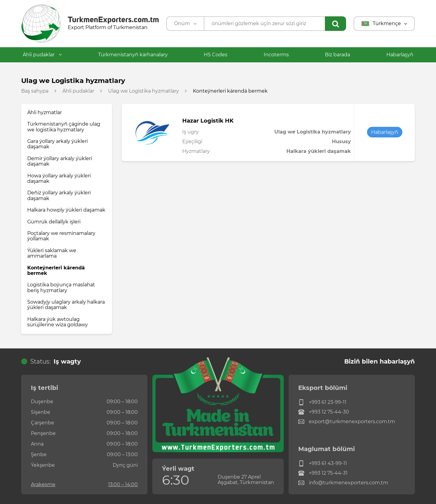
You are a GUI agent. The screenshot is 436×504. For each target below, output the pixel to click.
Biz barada (337, 55)
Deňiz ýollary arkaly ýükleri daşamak (59, 195)
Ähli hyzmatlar (45, 112)
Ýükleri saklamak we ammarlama (52, 253)
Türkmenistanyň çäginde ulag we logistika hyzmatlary (64, 127)
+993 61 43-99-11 (323, 463)
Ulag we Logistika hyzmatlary (144, 91)
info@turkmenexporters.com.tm (343, 483)
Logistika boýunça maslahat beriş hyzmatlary (61, 287)
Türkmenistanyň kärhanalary (133, 55)
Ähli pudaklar (42, 55)
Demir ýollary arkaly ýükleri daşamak (60, 161)
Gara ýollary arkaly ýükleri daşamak (58, 144)
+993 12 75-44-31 (323, 473)
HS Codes (216, 55)
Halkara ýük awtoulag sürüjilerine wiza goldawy (58, 322)
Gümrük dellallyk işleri (54, 222)
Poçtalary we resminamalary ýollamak (61, 236)
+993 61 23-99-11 (322, 402)
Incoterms (276, 55)
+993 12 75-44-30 (324, 412)
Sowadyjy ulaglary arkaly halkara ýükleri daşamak (66, 305)
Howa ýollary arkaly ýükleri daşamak (59, 178)
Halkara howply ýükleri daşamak (66, 210)
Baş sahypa (35, 91)
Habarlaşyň (400, 55)
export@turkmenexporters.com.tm (347, 422)
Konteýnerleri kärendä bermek (56, 270)
